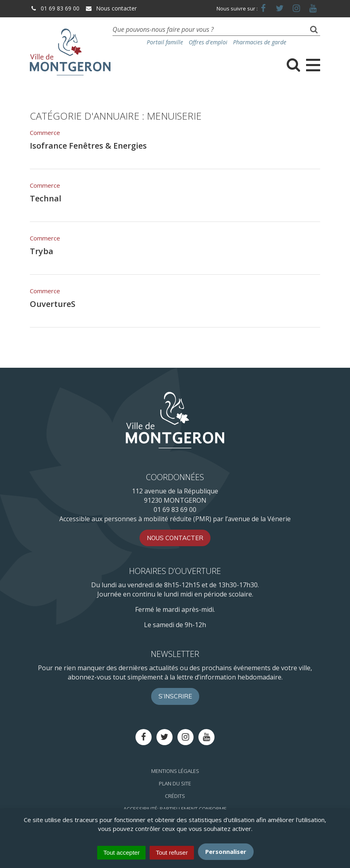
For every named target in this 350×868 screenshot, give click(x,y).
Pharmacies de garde (260, 42)
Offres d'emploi (208, 42)
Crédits (175, 796)
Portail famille (165, 42)
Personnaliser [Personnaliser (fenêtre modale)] (226, 851)
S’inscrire (175, 696)
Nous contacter (111, 8)
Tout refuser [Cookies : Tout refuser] (172, 852)
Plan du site (175, 783)
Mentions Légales (175, 771)
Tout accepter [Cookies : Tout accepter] (121, 852)
